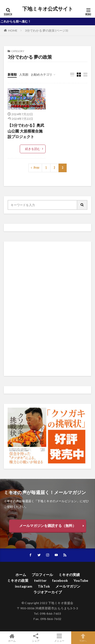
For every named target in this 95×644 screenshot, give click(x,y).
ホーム (21, 575)
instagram (24, 586)
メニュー (60, 638)
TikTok (44, 586)
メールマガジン (68, 586)
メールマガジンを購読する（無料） (48, 526)
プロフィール (42, 575)
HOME (13, 30)
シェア (36, 638)
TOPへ (83, 638)
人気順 (24, 74)
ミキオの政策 (18, 580)
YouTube (81, 580)
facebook (60, 580)
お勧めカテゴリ (42, 74)
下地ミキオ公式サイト (48, 9)
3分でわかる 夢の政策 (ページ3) (47, 30)
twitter (40, 580)
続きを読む (33, 149)
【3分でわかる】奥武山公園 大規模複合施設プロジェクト (26, 131)
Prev (36, 168)
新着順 (12, 74)
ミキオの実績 (69, 575)
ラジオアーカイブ (48, 592)
